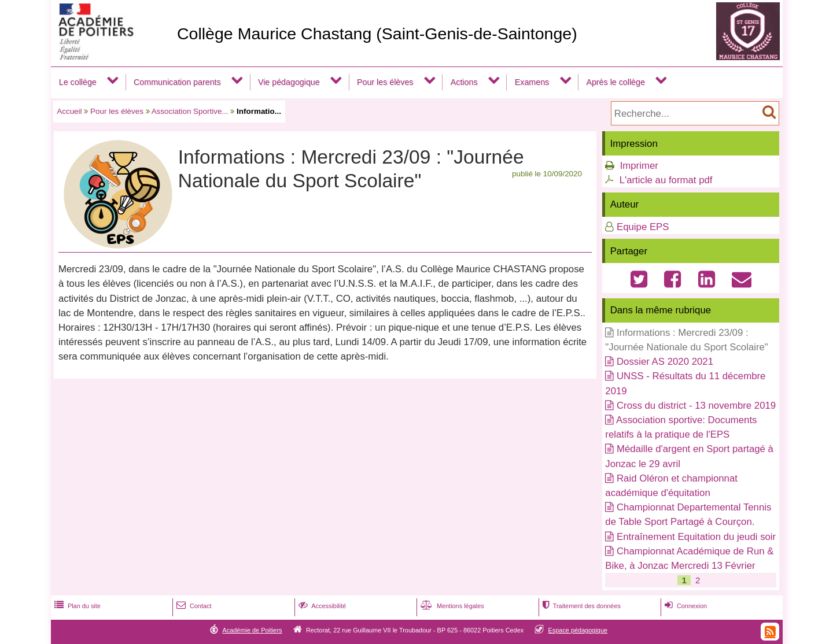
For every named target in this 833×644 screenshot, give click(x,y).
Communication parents (177, 82)
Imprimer (639, 166)
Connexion (685, 606)
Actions (464, 82)
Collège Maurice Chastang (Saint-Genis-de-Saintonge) (377, 34)
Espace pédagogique (578, 630)
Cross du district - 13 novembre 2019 (696, 406)
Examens (532, 82)
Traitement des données (580, 606)
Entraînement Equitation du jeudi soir (696, 537)
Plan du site (76, 606)
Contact (193, 606)
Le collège (78, 82)
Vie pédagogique (289, 82)
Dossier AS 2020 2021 (665, 362)
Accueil (69, 111)
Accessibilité (321, 606)
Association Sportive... (190, 111)
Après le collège (615, 82)
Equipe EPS (643, 227)
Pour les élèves (385, 82)
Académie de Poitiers (252, 630)
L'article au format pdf (666, 180)
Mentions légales (451, 606)
